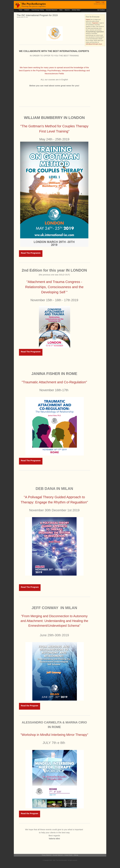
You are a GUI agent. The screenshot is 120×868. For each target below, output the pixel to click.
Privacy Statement (47, 855)
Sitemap (76, 855)
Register (98, 2)
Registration (95, 23)
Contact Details (68, 855)
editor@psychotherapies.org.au (94, 44)
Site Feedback (101, 10)
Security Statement (58, 855)
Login (103, 2)
